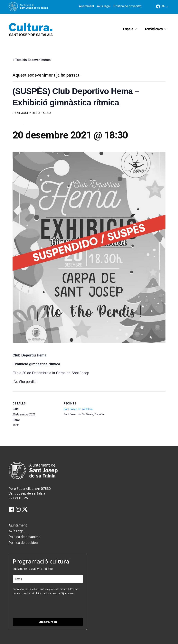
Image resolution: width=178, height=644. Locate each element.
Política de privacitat (127, 6)
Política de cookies (23, 543)
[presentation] (42, 606)
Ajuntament (86, 6)
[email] (48, 579)
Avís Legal (16, 531)
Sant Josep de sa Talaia (78, 409)
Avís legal (104, 6)
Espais (128, 29)
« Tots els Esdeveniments (32, 60)
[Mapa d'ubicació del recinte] (138, 412)
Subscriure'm (48, 622)
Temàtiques (154, 29)
